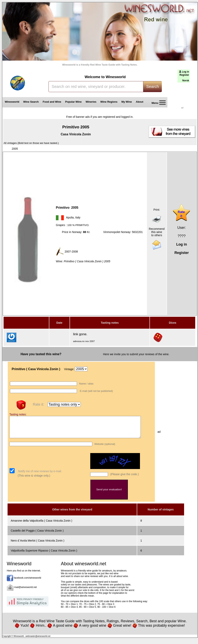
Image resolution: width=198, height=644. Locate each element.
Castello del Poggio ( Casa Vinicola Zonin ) (37, 535)
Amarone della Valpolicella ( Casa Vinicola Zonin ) (41, 525)
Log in (185, 72)
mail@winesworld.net (25, 591)
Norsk (186, 81)
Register (184, 75)
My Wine (127, 102)
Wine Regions (109, 102)
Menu (157, 103)
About (140, 102)
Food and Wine (52, 102)
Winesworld (12, 102)
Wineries (91, 102)
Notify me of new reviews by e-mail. (40, 475)
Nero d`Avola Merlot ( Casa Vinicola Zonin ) (38, 545)
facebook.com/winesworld (27, 582)
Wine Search (31, 102)
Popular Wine (73, 102)
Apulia (70, 217)
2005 (15, 149)
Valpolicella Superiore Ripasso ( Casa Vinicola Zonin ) (44, 555)
